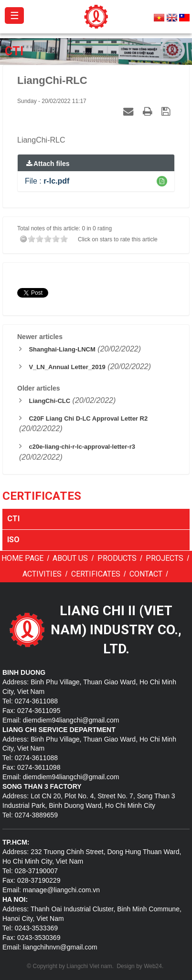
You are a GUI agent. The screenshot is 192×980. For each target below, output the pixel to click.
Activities (42, 574)
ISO (13, 540)
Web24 (153, 966)
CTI (13, 519)
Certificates (96, 574)
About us (70, 558)
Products (117, 558)
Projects (165, 558)
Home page (22, 558)
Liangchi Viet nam (89, 966)
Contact (146, 574)
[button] (162, 181)
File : (47, 181)
